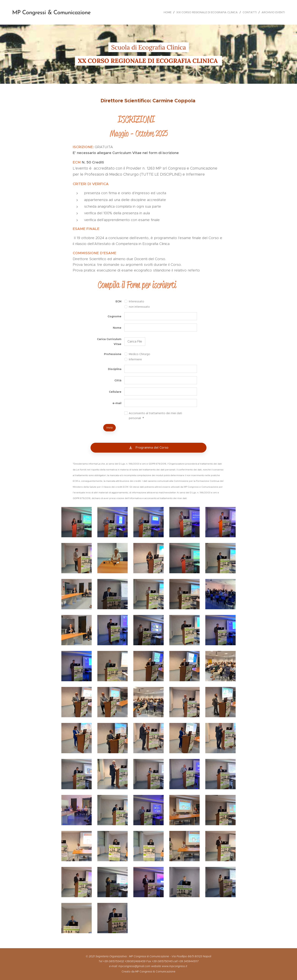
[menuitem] (169, 12)
